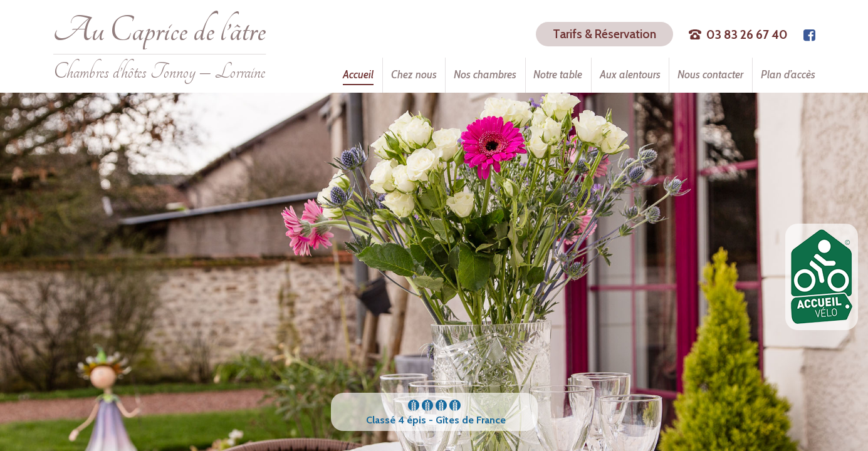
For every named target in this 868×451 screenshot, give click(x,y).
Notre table (558, 75)
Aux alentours (630, 75)
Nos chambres (485, 75)
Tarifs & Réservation (604, 34)
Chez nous (414, 75)
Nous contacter (710, 75)
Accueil (358, 75)
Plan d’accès (788, 75)
